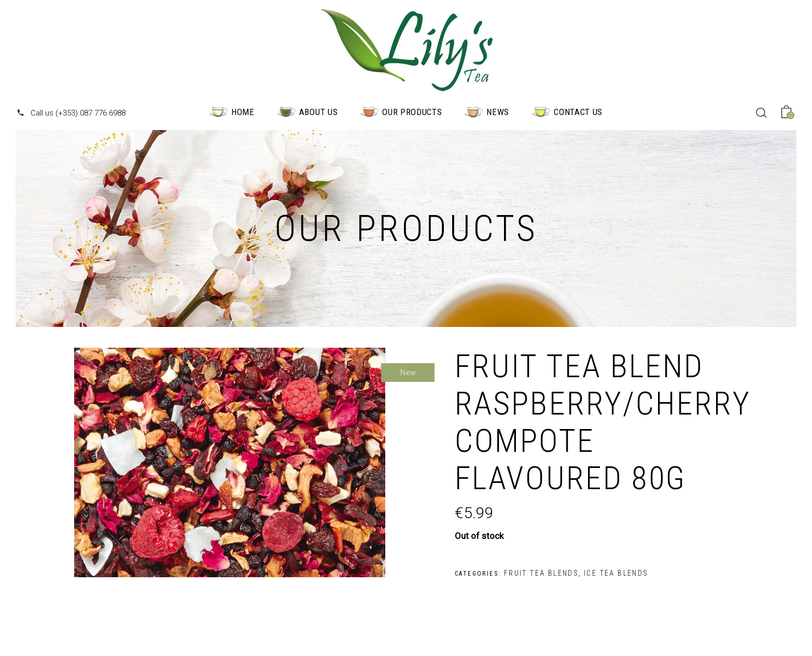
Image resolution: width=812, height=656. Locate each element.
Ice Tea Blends (616, 573)
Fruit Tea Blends (541, 573)
